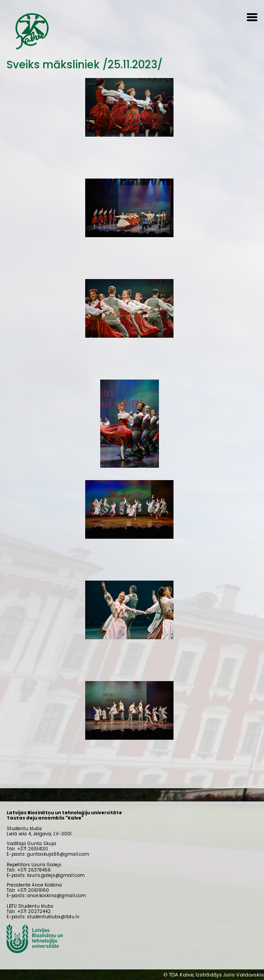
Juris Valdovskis (243, 975)
